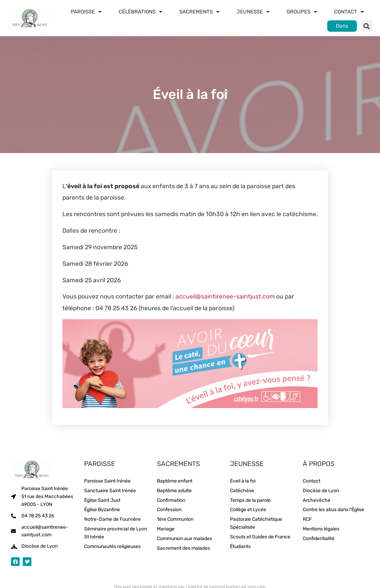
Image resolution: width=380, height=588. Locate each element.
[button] (367, 26)
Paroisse (86, 12)
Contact (349, 12)
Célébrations (140, 12)
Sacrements (199, 12)
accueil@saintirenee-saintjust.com (225, 296)
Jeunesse (253, 12)
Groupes (302, 12)
